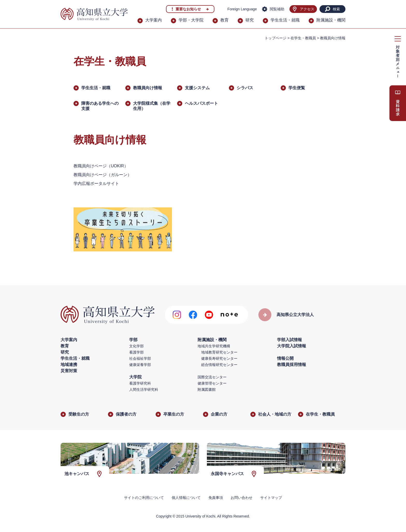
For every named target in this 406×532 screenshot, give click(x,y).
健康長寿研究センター (219, 358)
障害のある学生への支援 (100, 106)
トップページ (275, 38)
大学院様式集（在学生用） (152, 106)
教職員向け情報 (148, 88)
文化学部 (136, 346)
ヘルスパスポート (201, 103)
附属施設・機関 (331, 20)
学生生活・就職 (285, 20)
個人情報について (186, 498)
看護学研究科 (140, 383)
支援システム (197, 88)
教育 (224, 20)
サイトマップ (271, 498)
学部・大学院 (191, 20)
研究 (250, 20)
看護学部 (136, 352)
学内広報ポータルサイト (96, 183)
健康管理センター (212, 383)
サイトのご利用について (144, 498)
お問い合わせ (242, 498)
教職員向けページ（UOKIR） (101, 166)
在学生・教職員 (303, 38)
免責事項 (216, 498)
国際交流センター (212, 377)
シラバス (245, 88)
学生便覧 (297, 88)
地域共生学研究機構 (214, 346)
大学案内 (154, 20)
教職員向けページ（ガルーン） (103, 175)
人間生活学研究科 (144, 389)
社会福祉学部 (140, 358)
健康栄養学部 (140, 365)
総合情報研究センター (219, 365)
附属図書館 (207, 389)
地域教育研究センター (219, 352)
